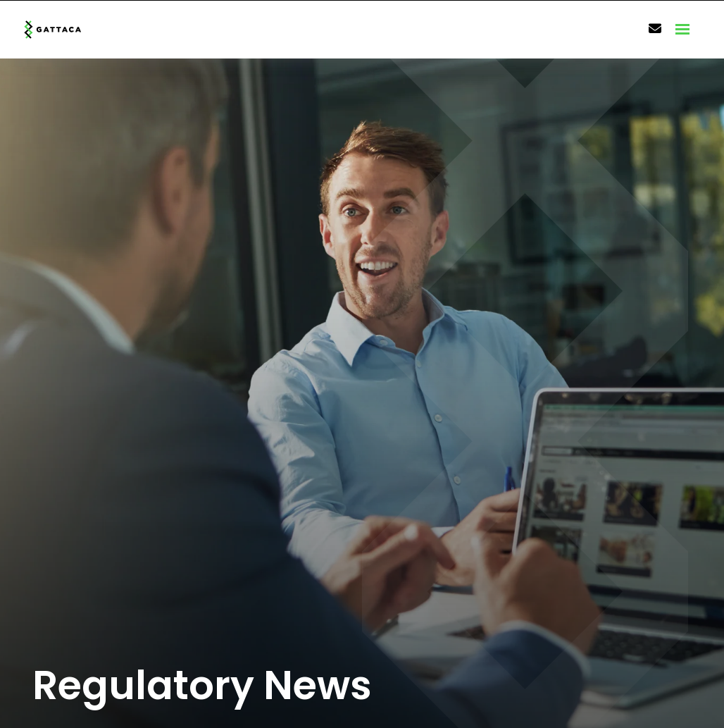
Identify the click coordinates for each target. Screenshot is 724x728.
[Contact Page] (655, 29)
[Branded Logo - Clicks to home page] (68, 30)
